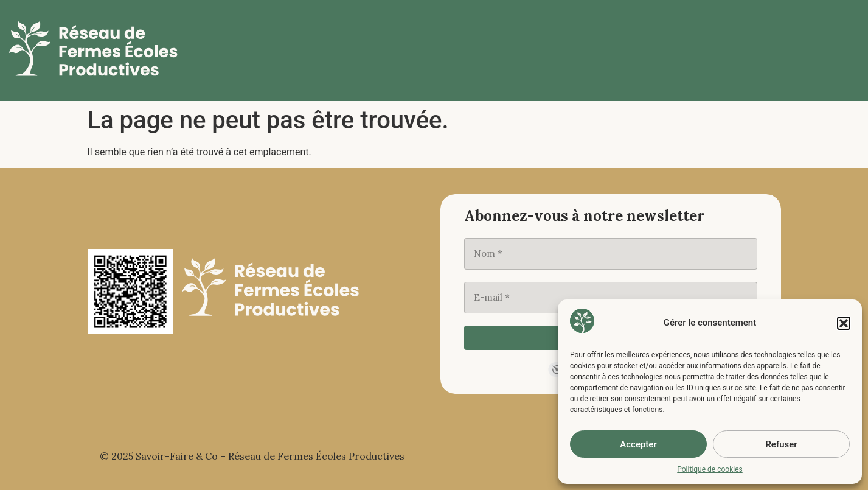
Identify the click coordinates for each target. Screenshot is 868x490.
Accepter (638, 444)
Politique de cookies (710, 469)
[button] (844, 323)
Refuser (781, 444)
